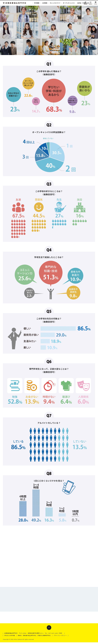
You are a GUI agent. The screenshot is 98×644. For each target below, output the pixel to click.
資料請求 (86, 3)
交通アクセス (96, 3)
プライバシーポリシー (60, 637)
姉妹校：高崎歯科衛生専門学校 (27, 637)
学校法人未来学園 (10, 637)
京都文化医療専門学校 (44, 637)
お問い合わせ (91, 3)
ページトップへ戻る (49, 629)
